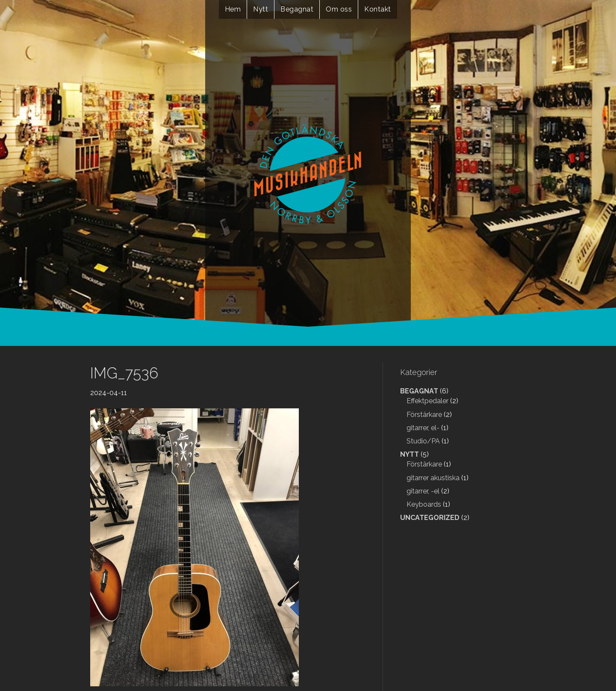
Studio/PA (423, 441)
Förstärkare (424, 415)
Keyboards (424, 504)
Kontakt (378, 9)
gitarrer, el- (423, 428)
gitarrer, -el (423, 491)
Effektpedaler (427, 401)
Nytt (261, 9)
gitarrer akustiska (433, 478)
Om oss (339, 9)
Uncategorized (430, 518)
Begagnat (297, 9)
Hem (233, 9)
